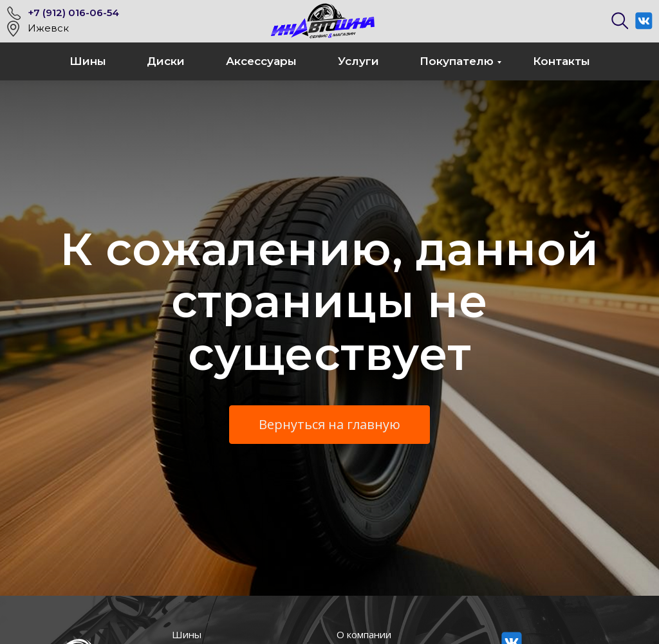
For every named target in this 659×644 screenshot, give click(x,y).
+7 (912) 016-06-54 (73, 13)
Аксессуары (261, 61)
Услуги (358, 61)
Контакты (562, 61)
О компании (364, 634)
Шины (88, 61)
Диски (166, 61)
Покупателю (457, 61)
